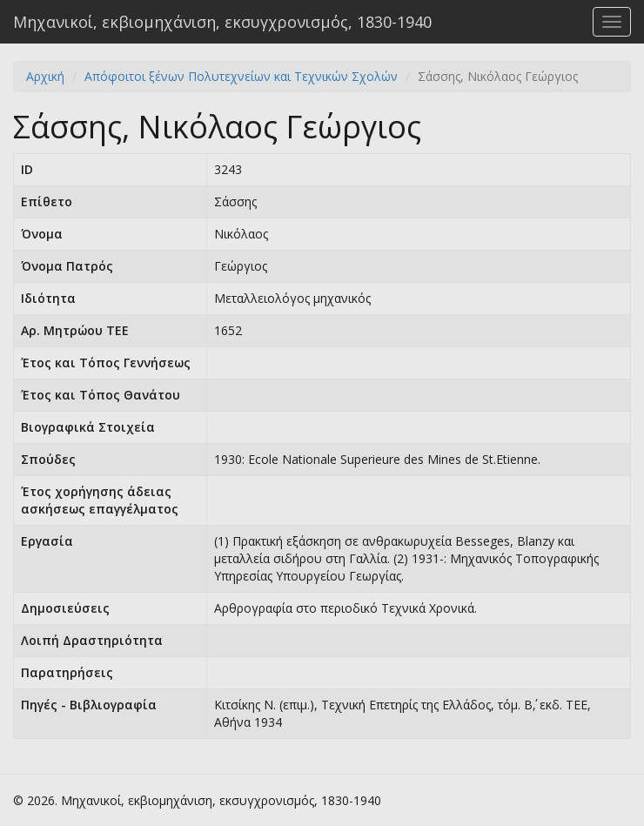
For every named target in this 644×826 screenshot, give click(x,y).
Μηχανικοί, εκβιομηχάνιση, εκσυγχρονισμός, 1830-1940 (222, 22)
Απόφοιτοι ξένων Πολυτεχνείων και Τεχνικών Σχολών (241, 76)
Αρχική (45, 76)
